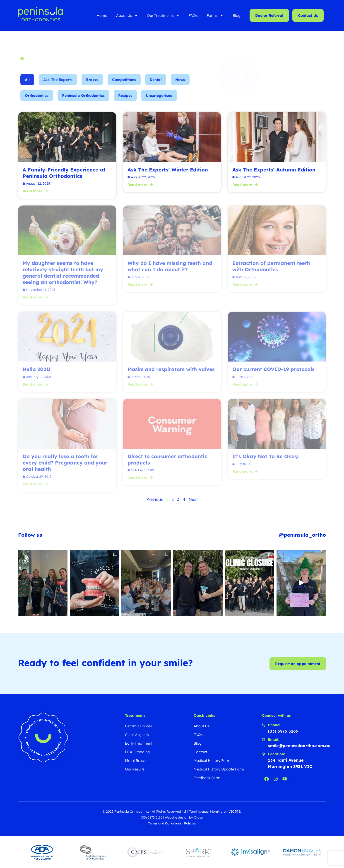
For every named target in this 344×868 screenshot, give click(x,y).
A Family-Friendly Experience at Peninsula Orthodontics (64, 173)
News (180, 84)
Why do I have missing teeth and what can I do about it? (170, 266)
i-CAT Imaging (137, 752)
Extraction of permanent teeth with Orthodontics (271, 266)
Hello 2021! (37, 369)
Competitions (124, 84)
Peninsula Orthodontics (83, 100)
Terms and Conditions (165, 823)
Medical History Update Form (219, 769)
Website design (177, 817)
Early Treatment (139, 743)
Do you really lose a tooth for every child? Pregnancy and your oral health (65, 463)
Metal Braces (136, 760)
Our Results (135, 769)
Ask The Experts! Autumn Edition (274, 170)
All (27, 84)
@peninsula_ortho (302, 535)
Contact (200, 752)
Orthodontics (37, 100)
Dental (156, 84)
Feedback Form (207, 778)
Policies (190, 823)
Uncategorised (159, 100)
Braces (92, 84)
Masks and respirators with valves (171, 369)
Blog (237, 15)
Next (193, 499)
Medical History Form (212, 760)
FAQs (193, 15)
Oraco (198, 817)
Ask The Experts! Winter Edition (168, 170)
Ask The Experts (58, 84)
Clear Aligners (137, 735)
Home (102, 15)
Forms (215, 15)
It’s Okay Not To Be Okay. (266, 456)
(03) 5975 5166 (152, 817)
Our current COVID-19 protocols (273, 369)
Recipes (125, 100)
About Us (127, 15)
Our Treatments (163, 15)
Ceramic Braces (138, 726)
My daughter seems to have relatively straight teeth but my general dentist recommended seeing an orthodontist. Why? (63, 273)
